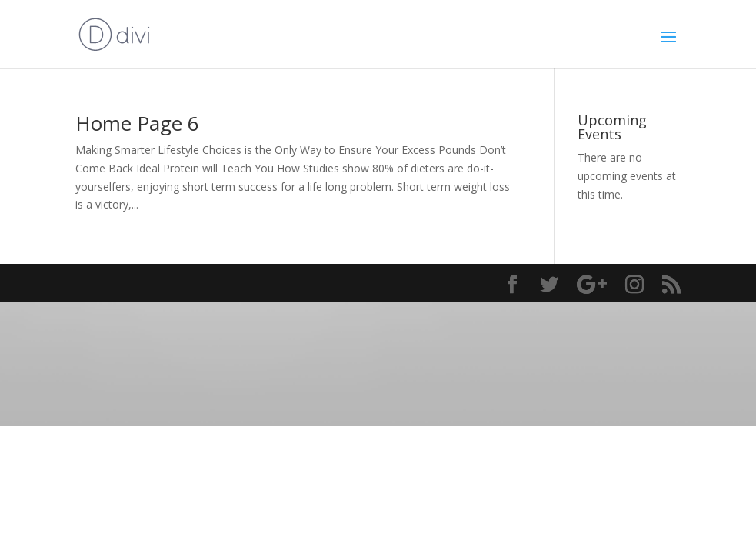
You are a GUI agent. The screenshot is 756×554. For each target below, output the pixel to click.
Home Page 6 (137, 123)
